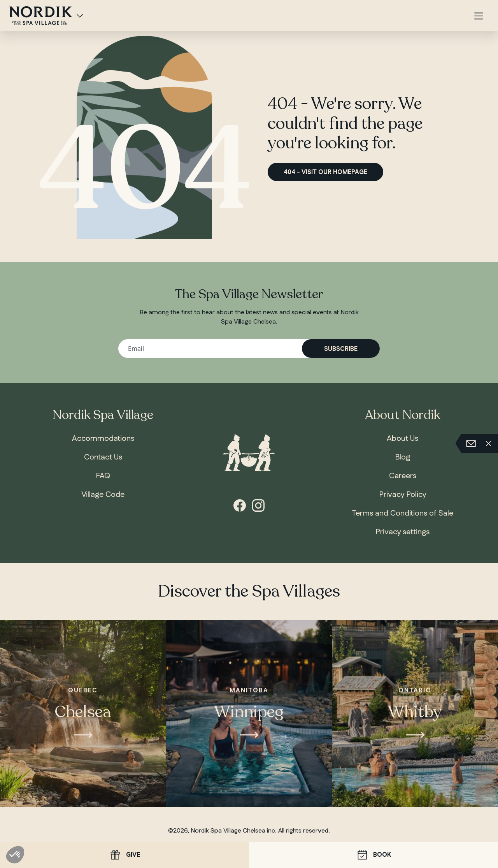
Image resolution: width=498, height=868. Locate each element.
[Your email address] (249, 349)
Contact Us (103, 457)
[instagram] (258, 505)
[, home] (41, 15)
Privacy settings (402, 532)
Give (124, 855)
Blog (402, 457)
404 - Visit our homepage (325, 172)
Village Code (103, 495)
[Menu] (479, 17)
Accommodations (103, 438)
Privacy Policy (403, 495)
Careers (403, 476)
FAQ (103, 476)
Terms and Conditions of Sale (402, 513)
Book (373, 855)
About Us (402, 438)
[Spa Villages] (80, 16)
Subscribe (341, 349)
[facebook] (240, 505)
